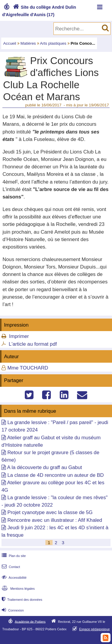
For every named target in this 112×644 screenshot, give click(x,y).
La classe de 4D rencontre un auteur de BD (56, 475)
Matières (28, 43)
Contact (10, 567)
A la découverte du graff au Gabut (45, 467)
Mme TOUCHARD (28, 368)
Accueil (10, 43)
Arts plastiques (53, 43)
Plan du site (13, 556)
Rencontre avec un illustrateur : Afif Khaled (55, 520)
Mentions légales (18, 589)
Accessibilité (14, 578)
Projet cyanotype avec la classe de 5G (50, 512)
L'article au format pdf (33, 344)
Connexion (12, 610)
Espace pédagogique (95, 629)
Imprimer (19, 336)
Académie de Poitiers (30, 621)
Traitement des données (21, 600)
